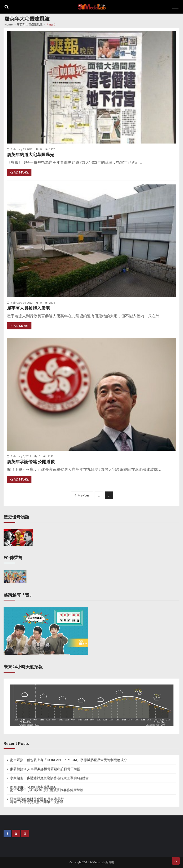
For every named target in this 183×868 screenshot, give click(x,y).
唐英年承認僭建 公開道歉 (31, 462)
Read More (19, 172)
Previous (84, 495)
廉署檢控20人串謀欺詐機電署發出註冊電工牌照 (45, 769)
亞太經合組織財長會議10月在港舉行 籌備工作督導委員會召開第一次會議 (37, 800)
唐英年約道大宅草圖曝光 (30, 155)
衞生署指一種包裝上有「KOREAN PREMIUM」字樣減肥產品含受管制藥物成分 (69, 760)
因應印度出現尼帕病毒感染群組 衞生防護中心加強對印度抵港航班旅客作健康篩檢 (47, 789)
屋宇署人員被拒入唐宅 (28, 308)
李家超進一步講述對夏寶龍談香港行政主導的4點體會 (49, 778)
